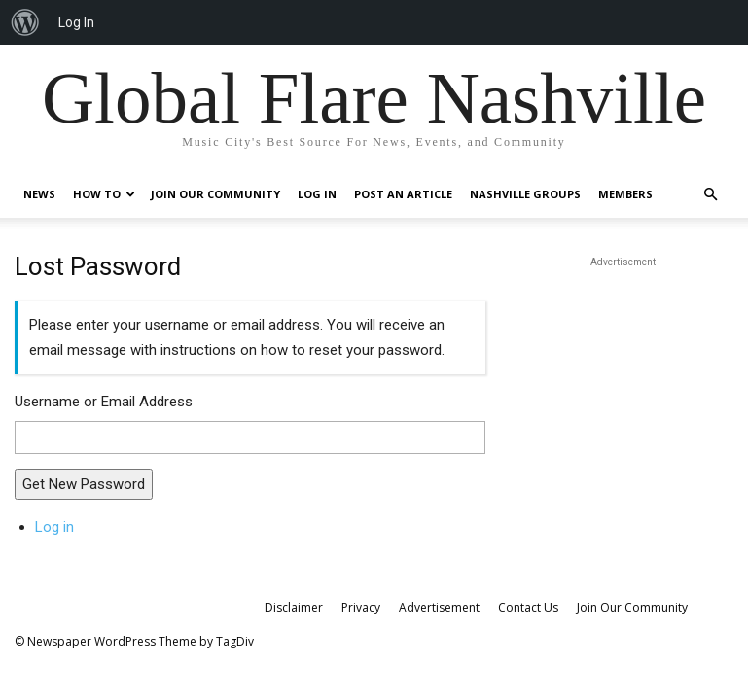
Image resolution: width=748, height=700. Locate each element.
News (39, 194)
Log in (54, 527)
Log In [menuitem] (76, 22)
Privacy (361, 607)
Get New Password (84, 484)
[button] (711, 195)
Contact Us (528, 607)
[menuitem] (25, 22)
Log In (317, 194)
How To (104, 194)
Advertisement (439, 607)
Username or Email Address (104, 402)
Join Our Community (215, 194)
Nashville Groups (525, 194)
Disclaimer (294, 607)
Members (625, 194)
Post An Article (403, 194)
